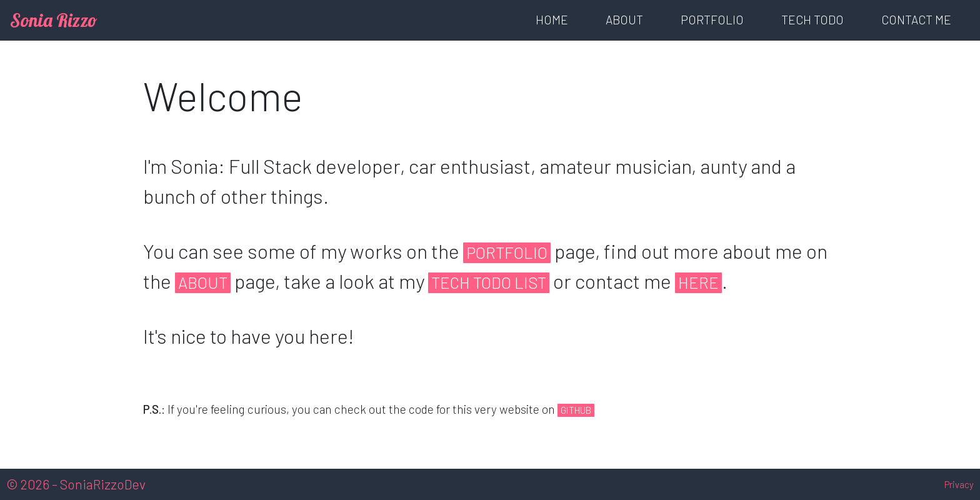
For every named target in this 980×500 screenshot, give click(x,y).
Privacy (959, 484)
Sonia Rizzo (54, 20)
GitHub (576, 410)
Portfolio (712, 20)
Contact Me (916, 20)
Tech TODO (812, 20)
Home (552, 20)
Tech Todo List (489, 282)
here (698, 282)
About (624, 20)
